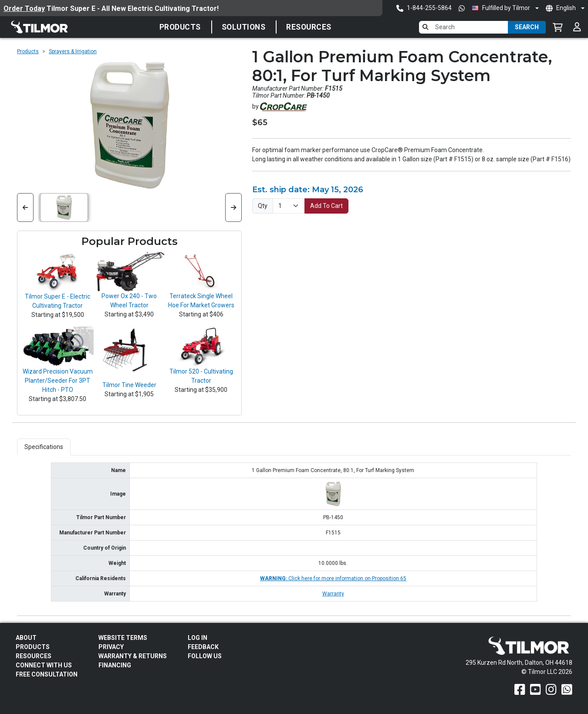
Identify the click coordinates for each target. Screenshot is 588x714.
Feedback (203, 647)
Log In (198, 638)
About (26, 638)
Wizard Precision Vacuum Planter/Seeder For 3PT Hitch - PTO (58, 381)
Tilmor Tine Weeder (129, 385)
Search (527, 27)
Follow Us (205, 656)
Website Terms (123, 638)
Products (180, 27)
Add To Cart (326, 206)
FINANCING (115, 665)
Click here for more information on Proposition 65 (333, 578)
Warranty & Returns (133, 656)
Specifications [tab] (44, 447)
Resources (309, 27)
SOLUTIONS (244, 27)
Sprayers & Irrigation (73, 51)
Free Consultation (47, 674)
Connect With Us (44, 665)
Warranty (333, 594)
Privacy (111, 647)
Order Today (24, 8)
